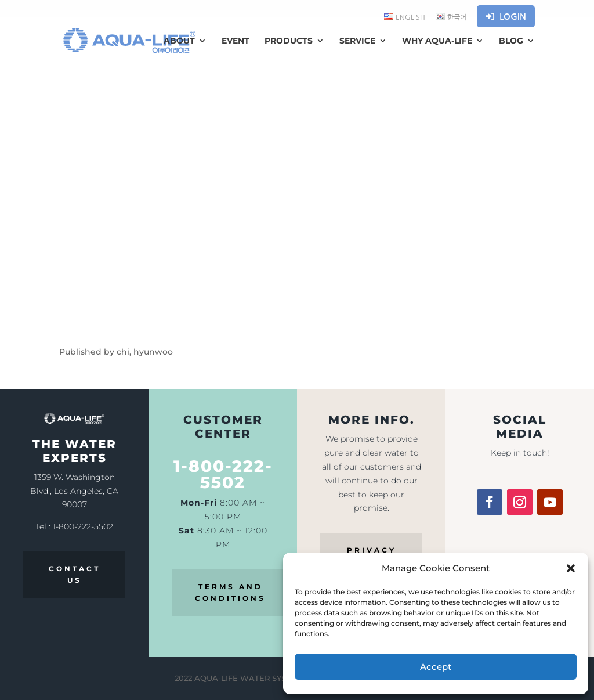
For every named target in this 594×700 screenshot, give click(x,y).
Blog (511, 41)
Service (357, 41)
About (179, 41)
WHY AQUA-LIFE (437, 41)
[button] (571, 568)
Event (236, 41)
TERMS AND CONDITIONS (230, 592)
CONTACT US (75, 574)
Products (289, 41)
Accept (436, 667)
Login (506, 17)
